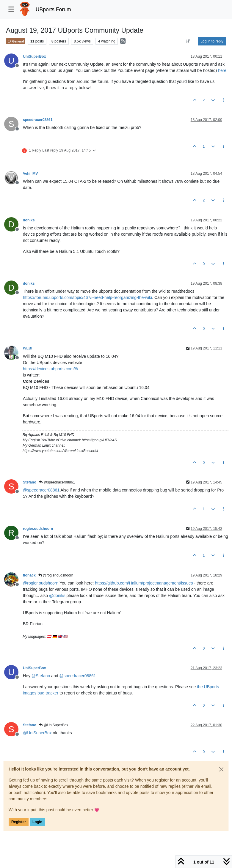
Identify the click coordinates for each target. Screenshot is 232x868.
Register (19, 822)
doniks (29, 220)
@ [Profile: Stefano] (41, 676)
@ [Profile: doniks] (57, 596)
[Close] (221, 769)
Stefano (30, 482)
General (16, 41)
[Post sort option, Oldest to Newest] (188, 41)
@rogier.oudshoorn (56, 575)
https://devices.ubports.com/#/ (51, 369)
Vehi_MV (30, 174)
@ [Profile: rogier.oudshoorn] (41, 583)
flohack (29, 575)
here (222, 70)
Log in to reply (212, 41)
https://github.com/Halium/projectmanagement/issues (144, 583)
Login (37, 822)
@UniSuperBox (54, 725)
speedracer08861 (38, 120)
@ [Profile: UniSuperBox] (37, 733)
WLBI (28, 348)
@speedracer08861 (57, 482)
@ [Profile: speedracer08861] (41, 490)
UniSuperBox (35, 56)
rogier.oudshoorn (38, 529)
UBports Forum (53, 10)
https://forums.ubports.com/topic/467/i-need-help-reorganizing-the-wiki (87, 297)
